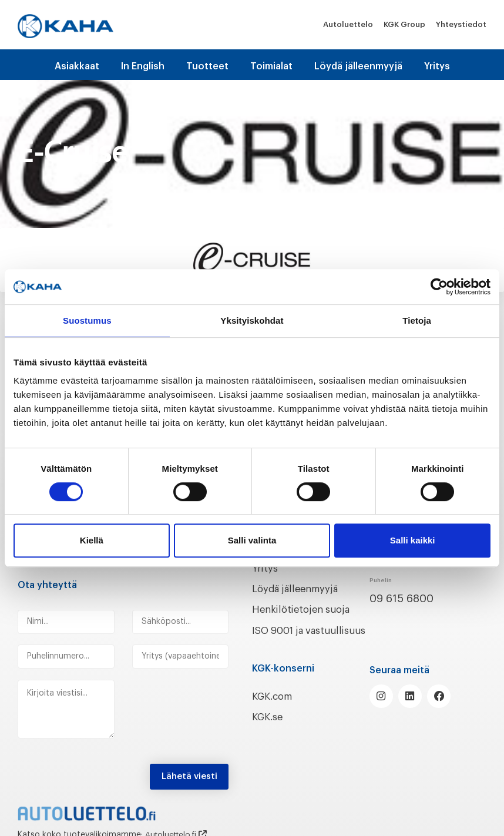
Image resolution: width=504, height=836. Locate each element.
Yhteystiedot (461, 24)
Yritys (437, 66)
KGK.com (275, 709)
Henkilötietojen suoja (306, 608)
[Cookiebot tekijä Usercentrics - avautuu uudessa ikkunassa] (439, 287)
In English (143, 66)
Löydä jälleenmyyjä (358, 66)
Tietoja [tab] (417, 320)
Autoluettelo (348, 24)
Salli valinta (252, 540)
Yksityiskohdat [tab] (252, 320)
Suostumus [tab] (87, 320)
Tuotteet (207, 66)
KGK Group (404, 24)
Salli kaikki (413, 540)
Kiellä (92, 540)
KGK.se (269, 730)
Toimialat (271, 66)
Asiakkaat (77, 66)
